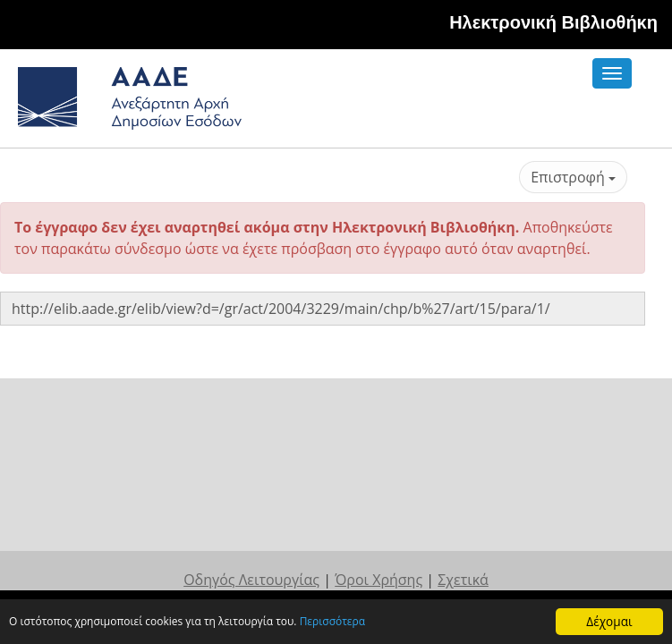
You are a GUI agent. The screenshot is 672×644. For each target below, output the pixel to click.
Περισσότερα (376, 623)
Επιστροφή (573, 177)
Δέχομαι (609, 621)
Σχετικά (463, 473)
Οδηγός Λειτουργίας (251, 473)
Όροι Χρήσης (379, 473)
